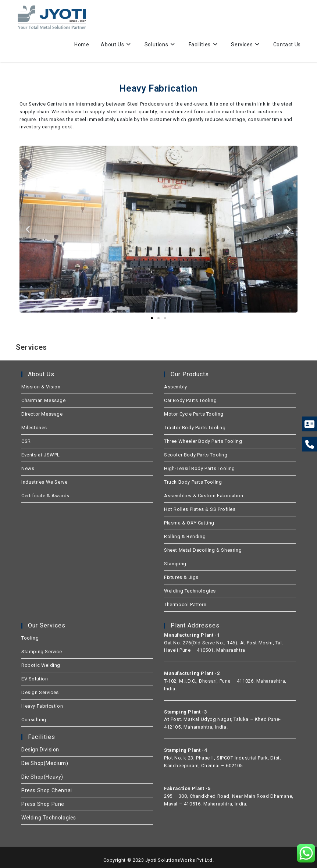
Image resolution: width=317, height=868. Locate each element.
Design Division (40, 750)
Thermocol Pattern (185, 604)
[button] (28, 229)
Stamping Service (42, 652)
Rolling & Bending (185, 536)
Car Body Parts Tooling (190, 400)
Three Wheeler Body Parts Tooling (203, 441)
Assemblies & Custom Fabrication (204, 496)
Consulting (34, 720)
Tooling (30, 638)
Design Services (40, 692)
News (28, 468)
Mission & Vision (41, 387)
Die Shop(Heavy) (42, 777)
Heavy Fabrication (42, 706)
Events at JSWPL (41, 455)
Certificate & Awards (45, 496)
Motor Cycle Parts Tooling (194, 414)
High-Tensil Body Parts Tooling (200, 468)
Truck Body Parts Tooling (193, 482)
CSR (26, 441)
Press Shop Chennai (47, 790)
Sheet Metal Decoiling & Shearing (203, 550)
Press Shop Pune (43, 804)
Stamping (175, 564)
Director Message (42, 414)
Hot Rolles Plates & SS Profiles (200, 509)
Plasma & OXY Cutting (189, 523)
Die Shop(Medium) (45, 763)
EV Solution (35, 679)
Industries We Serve (44, 482)
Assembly (176, 387)
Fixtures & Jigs (181, 577)
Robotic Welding (41, 665)
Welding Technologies (190, 591)
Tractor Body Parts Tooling (195, 428)
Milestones (34, 428)
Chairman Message (44, 400)
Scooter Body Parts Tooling (196, 455)
